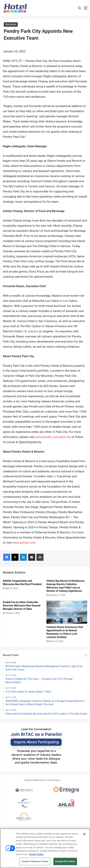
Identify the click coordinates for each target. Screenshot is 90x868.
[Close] (84, 836)
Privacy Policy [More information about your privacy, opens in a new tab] (36, 857)
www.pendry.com (24, 543)
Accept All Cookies (65, 864)
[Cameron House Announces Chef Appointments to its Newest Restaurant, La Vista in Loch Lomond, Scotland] (67, 612)
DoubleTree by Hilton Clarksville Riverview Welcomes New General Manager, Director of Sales (22, 606)
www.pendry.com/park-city (53, 437)
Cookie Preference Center (35, 864)
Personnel (11, 24)
